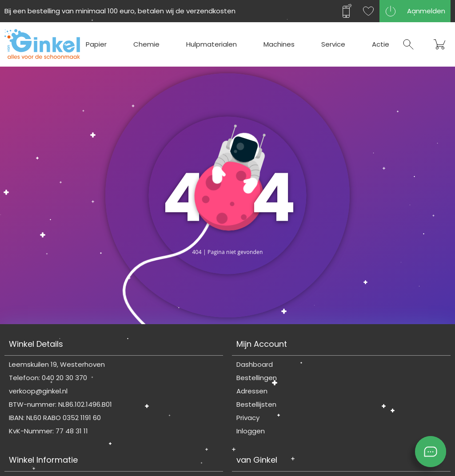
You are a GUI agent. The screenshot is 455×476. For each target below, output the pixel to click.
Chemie (146, 44)
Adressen (252, 391)
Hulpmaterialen (212, 44)
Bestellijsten (256, 404)
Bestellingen (257, 378)
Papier (96, 44)
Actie (381, 44)
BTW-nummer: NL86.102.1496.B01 (60, 404)
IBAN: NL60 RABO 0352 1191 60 (55, 418)
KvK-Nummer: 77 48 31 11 (48, 431)
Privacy (248, 418)
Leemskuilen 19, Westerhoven (57, 364)
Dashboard (255, 364)
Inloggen (251, 431)
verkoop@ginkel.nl (38, 391)
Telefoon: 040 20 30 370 (48, 378)
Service (333, 44)
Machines (279, 44)
